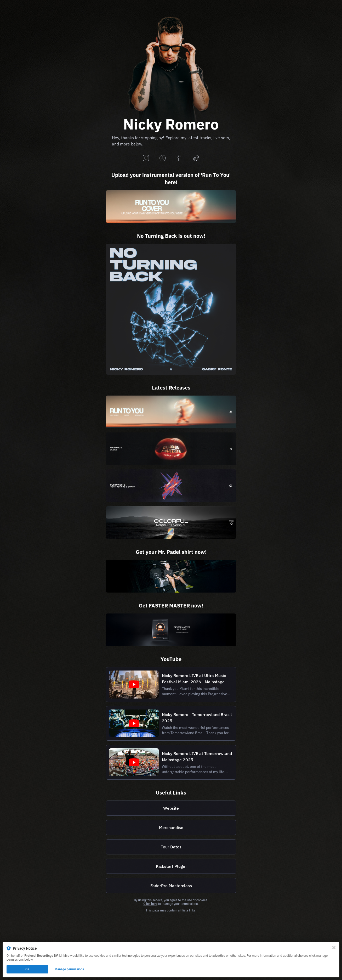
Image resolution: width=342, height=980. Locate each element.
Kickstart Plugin (171, 866)
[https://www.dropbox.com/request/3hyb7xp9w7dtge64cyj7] (171, 207)
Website (171, 808)
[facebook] (179, 158)
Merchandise (171, 827)
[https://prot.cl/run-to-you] (171, 412)
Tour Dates (171, 847)
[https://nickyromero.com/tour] (171, 847)
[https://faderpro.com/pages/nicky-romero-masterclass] (171, 886)
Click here (150, 904)
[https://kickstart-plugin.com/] (171, 866)
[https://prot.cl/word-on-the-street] (171, 449)
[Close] (334, 948)
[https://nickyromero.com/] (171, 808)
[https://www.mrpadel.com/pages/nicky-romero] (171, 576)
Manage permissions (69, 969)
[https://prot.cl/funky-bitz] (171, 486)
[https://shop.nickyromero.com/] (171, 827)
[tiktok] (196, 158)
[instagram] (146, 158)
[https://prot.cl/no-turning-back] (171, 309)
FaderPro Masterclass (171, 886)
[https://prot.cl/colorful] (171, 523)
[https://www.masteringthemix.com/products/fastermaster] (171, 630)
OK (27, 969)
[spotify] (163, 158)
